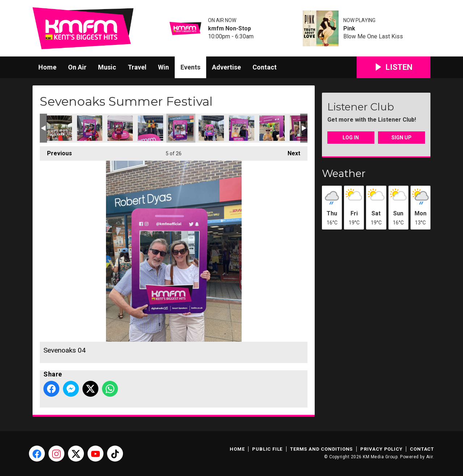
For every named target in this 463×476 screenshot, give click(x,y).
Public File (267, 449)
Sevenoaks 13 (150, 128)
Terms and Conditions (321, 449)
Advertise (226, 67)
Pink (349, 29)
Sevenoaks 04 (181, 128)
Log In (351, 138)
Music (107, 67)
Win (163, 67)
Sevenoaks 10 (120, 128)
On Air (77, 67)
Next (290, 151)
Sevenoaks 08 (90, 128)
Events (190, 67)
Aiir (430, 457)
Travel (137, 67)
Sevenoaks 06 (242, 128)
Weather (344, 173)
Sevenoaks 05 (211, 128)
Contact (265, 67)
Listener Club (361, 107)
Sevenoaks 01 (59, 128)
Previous (56, 151)
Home (47, 67)
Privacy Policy (381, 449)
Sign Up (402, 138)
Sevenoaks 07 (272, 128)
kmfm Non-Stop (230, 29)
